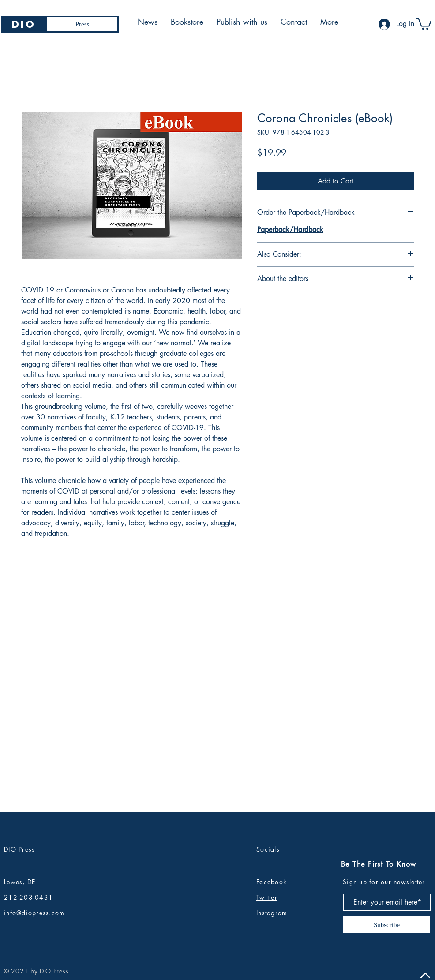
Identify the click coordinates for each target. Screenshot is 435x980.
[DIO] (24, 24)
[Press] (82, 24)
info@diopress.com (34, 913)
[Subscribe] (387, 925)
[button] (424, 23)
